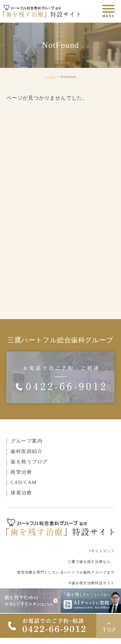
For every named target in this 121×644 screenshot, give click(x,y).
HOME (50, 77)
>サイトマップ (102, 551)
